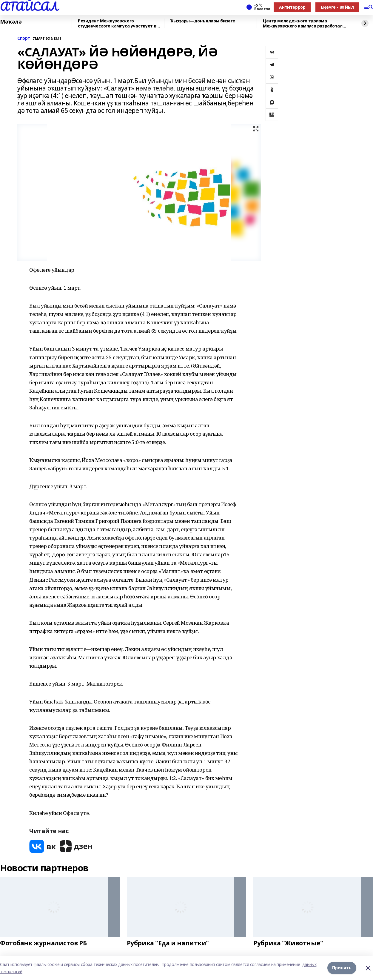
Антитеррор (292, 7)
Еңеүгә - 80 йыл (337, 7)
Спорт (24, 38)
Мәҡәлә (11, 22)
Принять (342, 968)
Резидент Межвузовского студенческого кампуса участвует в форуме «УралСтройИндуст (117, 23)
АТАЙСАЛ (29, 6)
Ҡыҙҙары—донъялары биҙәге (203, 21)
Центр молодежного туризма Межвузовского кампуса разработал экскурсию (303, 23)
